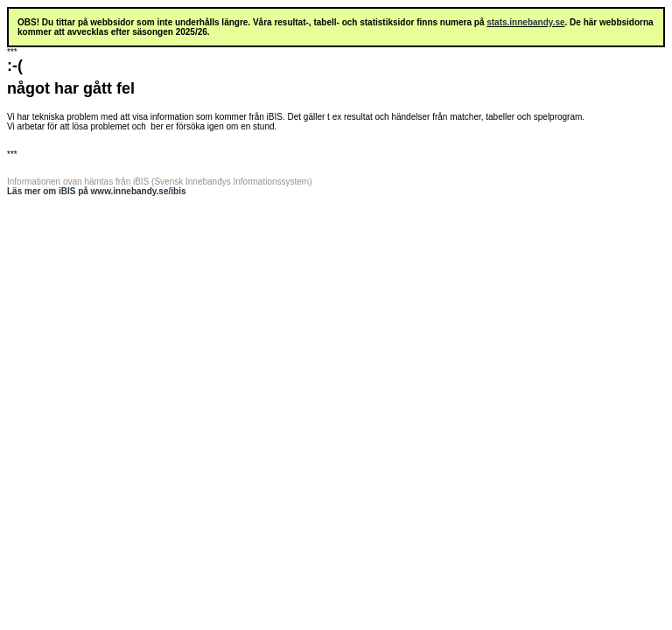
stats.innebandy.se (525, 22)
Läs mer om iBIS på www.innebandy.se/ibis (97, 191)
